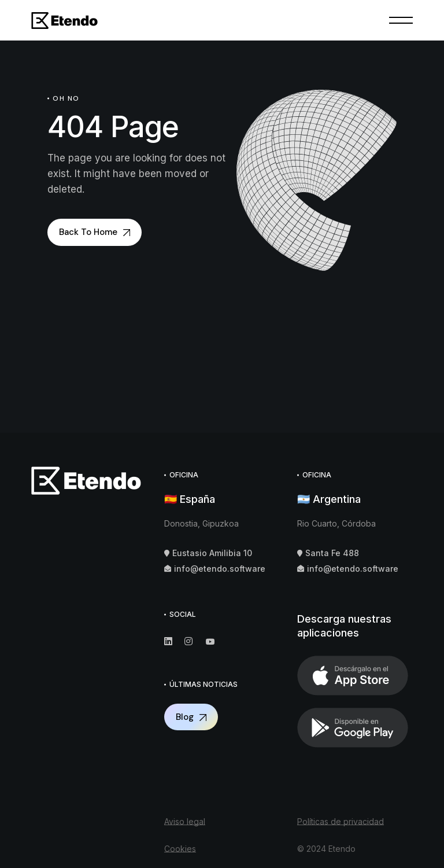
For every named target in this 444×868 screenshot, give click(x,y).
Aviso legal (185, 821)
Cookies (180, 849)
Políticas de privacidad (341, 821)
